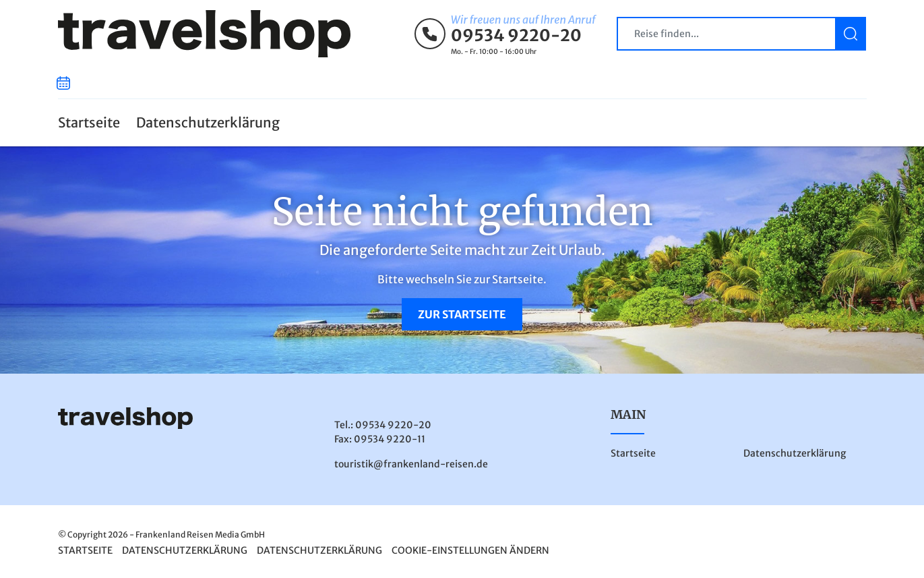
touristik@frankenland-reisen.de (411, 464)
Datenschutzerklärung (208, 122)
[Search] (741, 34)
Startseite (89, 122)
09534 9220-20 (516, 36)
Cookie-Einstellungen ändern (470, 550)
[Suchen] (851, 34)
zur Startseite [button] (462, 314)
